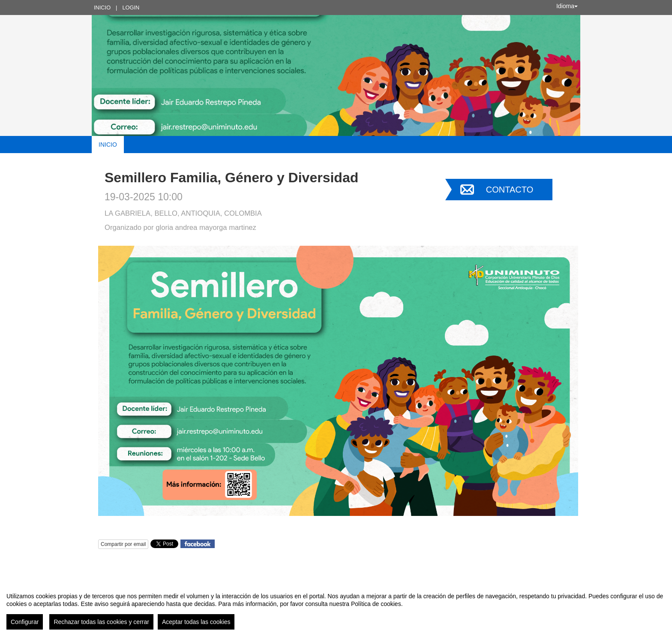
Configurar (25, 622)
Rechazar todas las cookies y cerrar (101, 622)
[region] (336, 608)
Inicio (102, 8)
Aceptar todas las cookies (196, 622)
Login (131, 8)
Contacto (510, 190)
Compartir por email (123, 544)
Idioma (567, 6)
